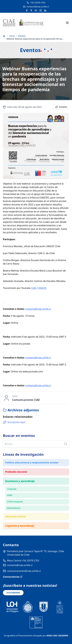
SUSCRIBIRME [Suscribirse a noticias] (13, 593)
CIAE (34, 288)
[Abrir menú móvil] (67, 23)
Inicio (12, 36)
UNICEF (43, 288)
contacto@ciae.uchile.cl (38, 309)
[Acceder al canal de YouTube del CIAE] (36, 10)
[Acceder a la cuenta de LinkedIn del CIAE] (45, 10)
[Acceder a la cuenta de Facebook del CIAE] (27, 10)
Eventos (22, 36)
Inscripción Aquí (14, 422)
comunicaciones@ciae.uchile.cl (24, 571)
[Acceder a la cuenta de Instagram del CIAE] (41, 10)
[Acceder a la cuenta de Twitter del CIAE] (31, 10)
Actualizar (61, 107)
